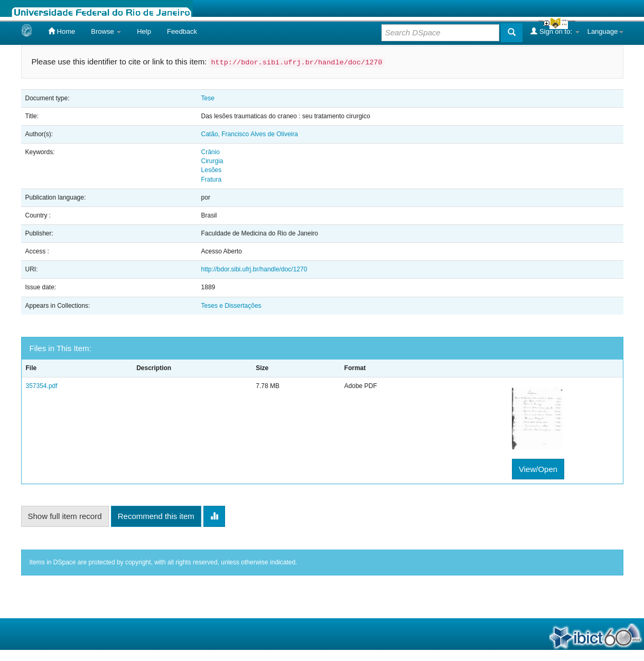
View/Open (538, 469)
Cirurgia (212, 161)
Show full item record (65, 516)
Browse (106, 31)
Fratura (212, 180)
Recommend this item (156, 516)
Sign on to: (555, 31)
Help (144, 31)
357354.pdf (42, 386)
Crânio (211, 152)
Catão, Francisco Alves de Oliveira (250, 134)
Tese (208, 98)
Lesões (212, 170)
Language (605, 31)
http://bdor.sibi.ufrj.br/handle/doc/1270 (254, 269)
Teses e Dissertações (231, 306)
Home (62, 31)
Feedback (182, 31)
